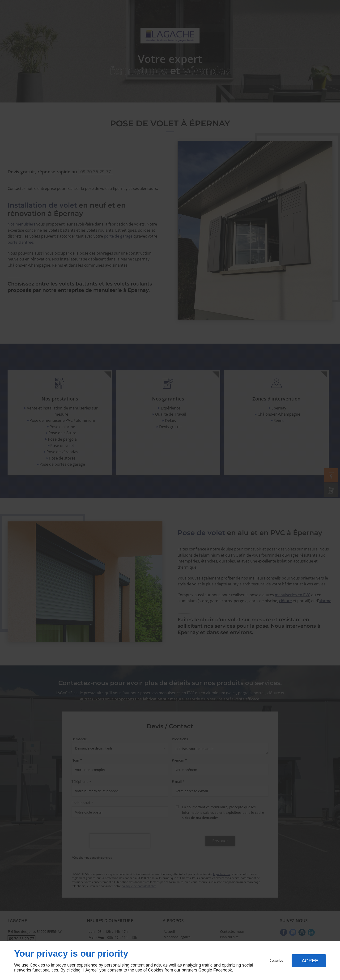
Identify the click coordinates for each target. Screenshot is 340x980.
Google (205, 970)
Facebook (223, 970)
